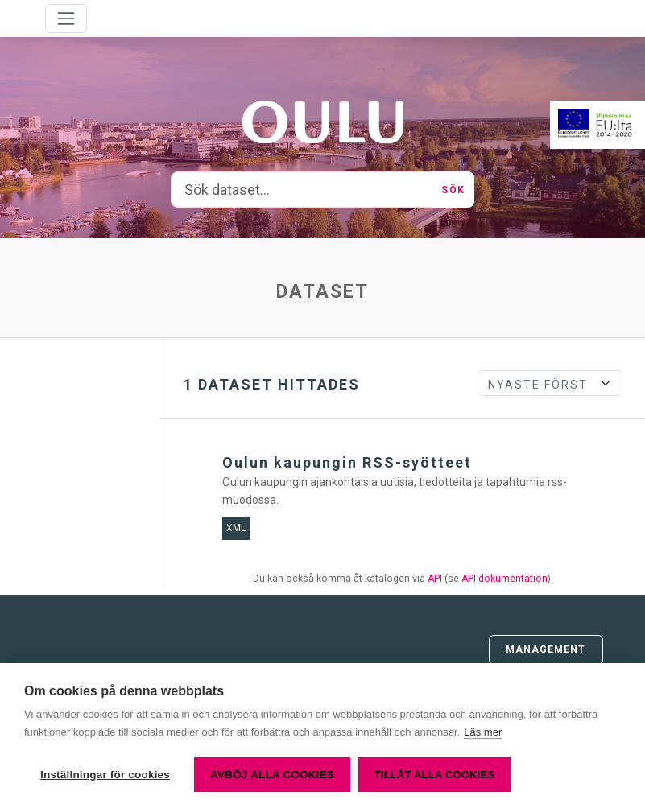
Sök (453, 190)
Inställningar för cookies (105, 775)
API (435, 579)
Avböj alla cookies (272, 775)
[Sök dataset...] (302, 190)
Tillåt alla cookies (434, 775)
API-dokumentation (504, 579)
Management (546, 649)
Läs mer (483, 732)
